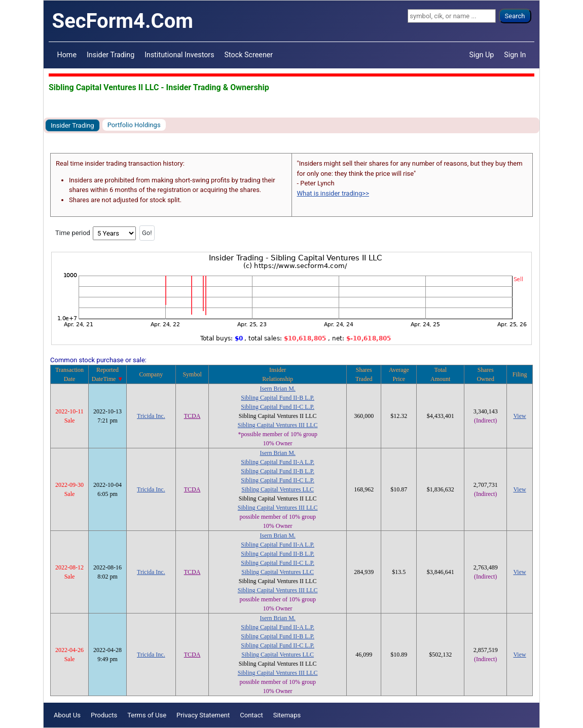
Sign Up (482, 55)
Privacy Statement (203, 715)
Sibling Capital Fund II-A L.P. (278, 462)
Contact (251, 715)
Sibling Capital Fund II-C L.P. (278, 407)
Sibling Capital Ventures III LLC (278, 425)
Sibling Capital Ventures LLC (278, 489)
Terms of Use (147, 715)
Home (67, 55)
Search (515, 16)
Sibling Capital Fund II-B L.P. (278, 398)
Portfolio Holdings (134, 125)
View (519, 416)
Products (104, 715)
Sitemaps (287, 715)
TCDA (192, 416)
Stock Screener (249, 55)
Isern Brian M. (278, 389)
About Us (67, 715)
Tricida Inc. (151, 416)
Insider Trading (111, 55)
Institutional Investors (179, 55)
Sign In (515, 55)
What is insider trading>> (333, 193)
